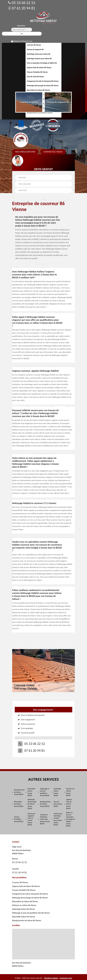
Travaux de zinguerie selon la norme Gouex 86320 (30, 819)
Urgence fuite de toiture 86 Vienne (39, 68)
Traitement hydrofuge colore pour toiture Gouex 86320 (44, 819)
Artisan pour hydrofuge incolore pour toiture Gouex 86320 (57, 819)
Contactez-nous (66, 978)
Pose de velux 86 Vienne (35, 77)
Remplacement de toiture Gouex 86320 (18, 792)
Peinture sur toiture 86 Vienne (24, 905)
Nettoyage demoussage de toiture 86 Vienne (43, 86)
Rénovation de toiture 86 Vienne (38, 90)
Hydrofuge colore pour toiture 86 (39, 54)
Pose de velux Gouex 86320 (57, 804)
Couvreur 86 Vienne (34, 45)
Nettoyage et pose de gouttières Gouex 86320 (44, 792)
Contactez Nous (53, 152)
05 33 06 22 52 (22, 3)
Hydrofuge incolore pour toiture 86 (39, 59)
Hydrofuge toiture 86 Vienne (24, 909)
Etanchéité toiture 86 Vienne (24, 917)
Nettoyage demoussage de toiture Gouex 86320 (31, 804)
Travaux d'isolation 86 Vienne (37, 72)
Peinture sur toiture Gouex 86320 (69, 792)
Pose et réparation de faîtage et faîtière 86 (42, 63)
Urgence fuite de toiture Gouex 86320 (68, 804)
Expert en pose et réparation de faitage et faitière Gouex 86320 (70, 819)
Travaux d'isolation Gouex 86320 (18, 819)
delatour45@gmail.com (22, 41)
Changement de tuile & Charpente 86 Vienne (43, 81)
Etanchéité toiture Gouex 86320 (30, 792)
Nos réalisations (25, 152)
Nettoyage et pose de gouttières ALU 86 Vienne (31, 913)
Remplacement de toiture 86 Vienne (27, 920)
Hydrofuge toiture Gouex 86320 (56, 792)
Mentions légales (51, 978)
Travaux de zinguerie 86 (35, 49)
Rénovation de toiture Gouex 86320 (18, 804)
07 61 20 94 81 (22, 8)
